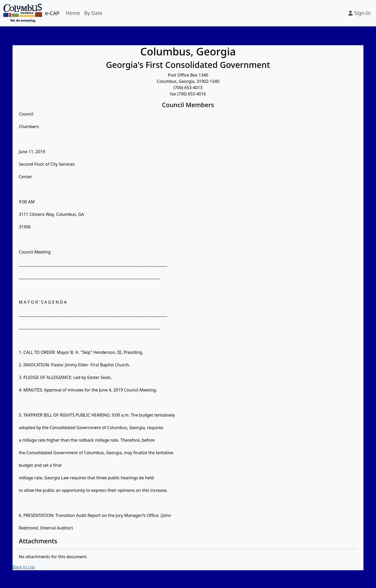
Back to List (24, 567)
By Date (93, 13)
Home (73, 13)
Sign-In (360, 13)
